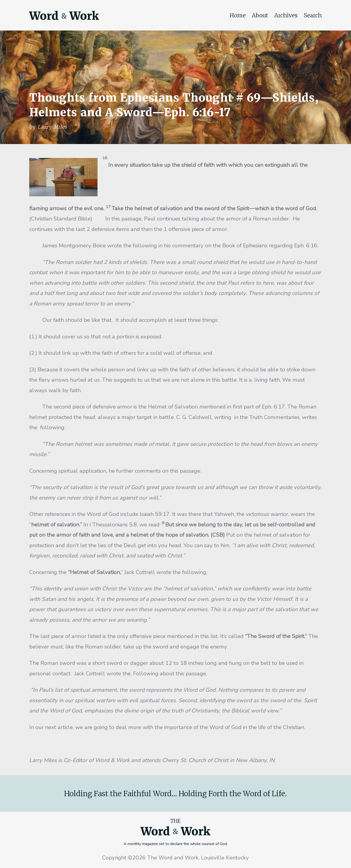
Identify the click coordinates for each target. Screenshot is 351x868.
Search (313, 15)
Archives (286, 15)
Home (238, 15)
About (260, 15)
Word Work (64, 16)
